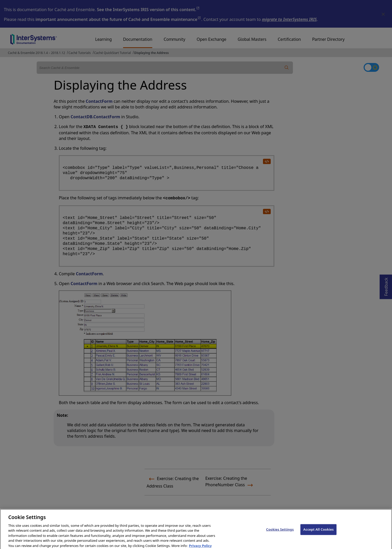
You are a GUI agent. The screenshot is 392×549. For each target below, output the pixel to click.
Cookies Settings (280, 533)
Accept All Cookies (318, 533)
